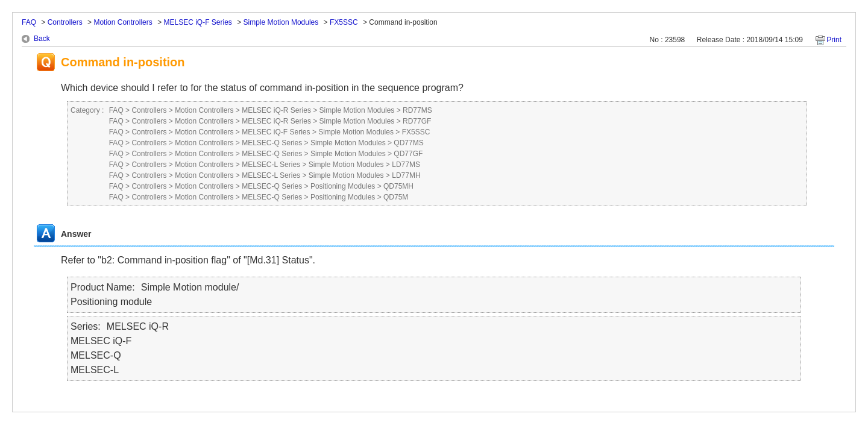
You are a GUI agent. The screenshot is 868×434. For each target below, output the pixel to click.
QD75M (396, 197)
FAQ (29, 22)
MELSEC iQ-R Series (276, 110)
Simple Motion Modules (281, 22)
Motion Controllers (123, 22)
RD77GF (417, 121)
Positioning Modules (343, 186)
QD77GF (408, 154)
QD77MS (408, 143)
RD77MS (417, 110)
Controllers (65, 22)
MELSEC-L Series (271, 165)
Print (834, 40)
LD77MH (406, 175)
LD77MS (406, 165)
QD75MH (398, 186)
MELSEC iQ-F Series (197, 22)
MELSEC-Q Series (272, 143)
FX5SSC (344, 22)
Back (42, 39)
